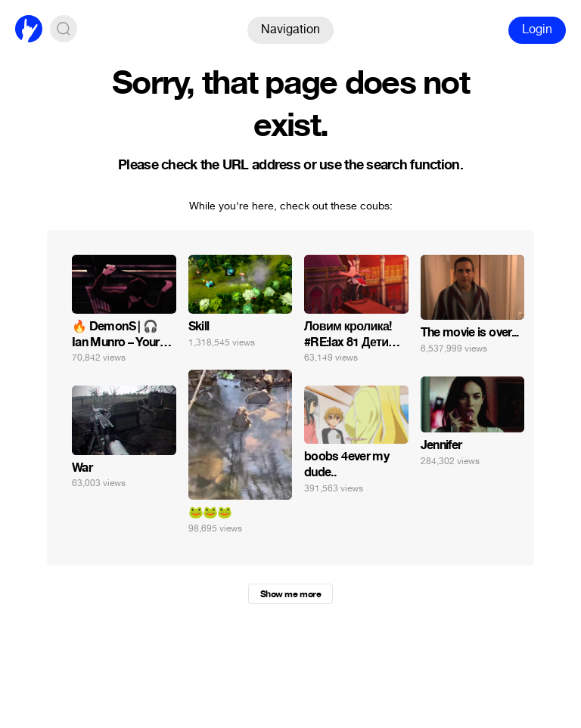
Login (537, 29)
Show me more (290, 594)
